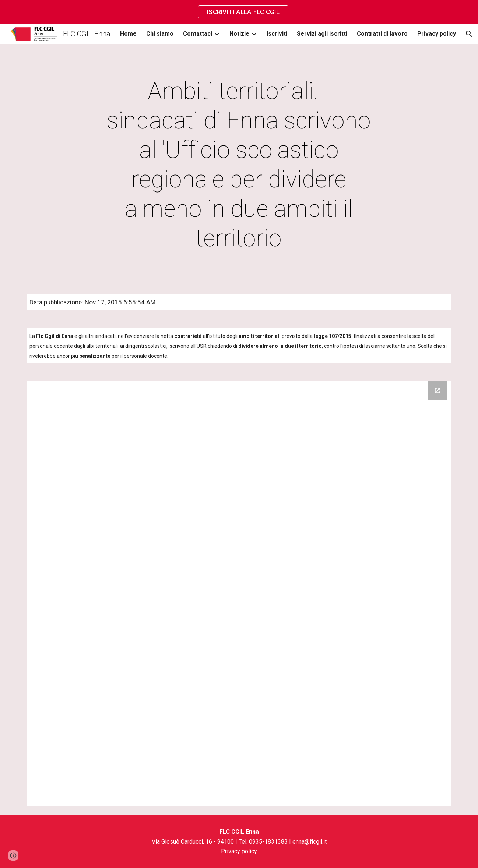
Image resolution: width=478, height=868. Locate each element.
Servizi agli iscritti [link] (322, 34)
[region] (239, 12)
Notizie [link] (239, 34)
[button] (469, 34)
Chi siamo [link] (160, 34)
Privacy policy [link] (437, 34)
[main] (239, 165)
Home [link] (128, 34)
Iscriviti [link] (277, 34)
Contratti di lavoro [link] (382, 34)
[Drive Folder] (239, 593)
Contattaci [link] (198, 34)
